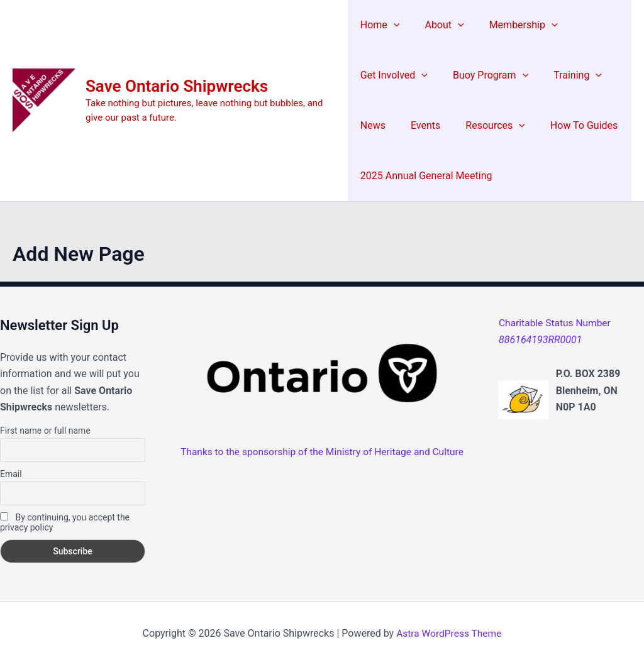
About (439, 25)
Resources (485, 126)
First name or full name (45, 431)
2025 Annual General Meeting (426, 176)
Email (11, 474)
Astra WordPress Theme (449, 633)
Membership (514, 25)
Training (568, 75)
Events (420, 125)
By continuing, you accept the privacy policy (65, 522)
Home (380, 25)
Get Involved (394, 75)
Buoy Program (486, 75)
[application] (394, 25)
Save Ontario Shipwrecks (177, 86)
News (373, 125)
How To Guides (569, 125)
